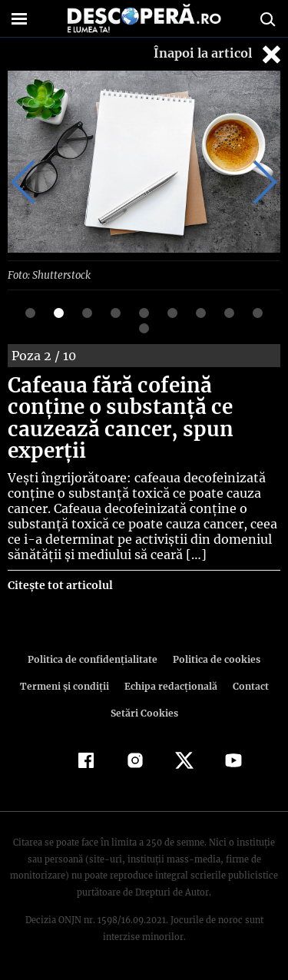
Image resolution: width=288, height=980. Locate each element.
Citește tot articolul (60, 584)
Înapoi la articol (219, 54)
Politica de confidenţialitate (95, 659)
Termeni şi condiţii (66, 685)
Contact (248, 685)
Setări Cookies (144, 712)
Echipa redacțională (170, 685)
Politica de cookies (214, 659)
